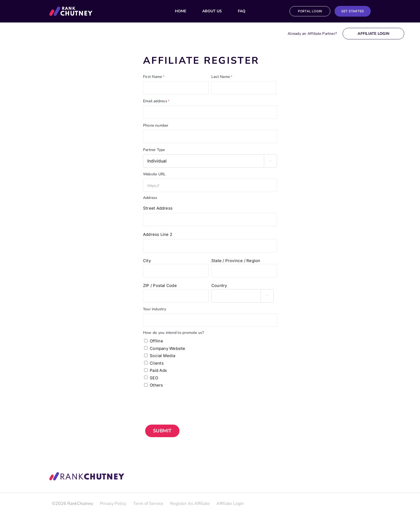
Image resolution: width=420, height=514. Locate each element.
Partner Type (154, 150)
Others (156, 385)
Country (219, 286)
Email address (156, 101)
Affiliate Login (373, 34)
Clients (157, 363)
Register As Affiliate (190, 504)
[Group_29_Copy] (71, 9)
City (147, 261)
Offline (156, 341)
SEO (154, 378)
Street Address (158, 208)
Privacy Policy (113, 504)
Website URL (154, 174)
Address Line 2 (158, 234)
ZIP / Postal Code (160, 286)
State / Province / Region (236, 261)
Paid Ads (158, 370)
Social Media (162, 356)
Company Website (167, 348)
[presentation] (184, 402)
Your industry (155, 309)
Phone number (156, 125)
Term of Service (148, 504)
